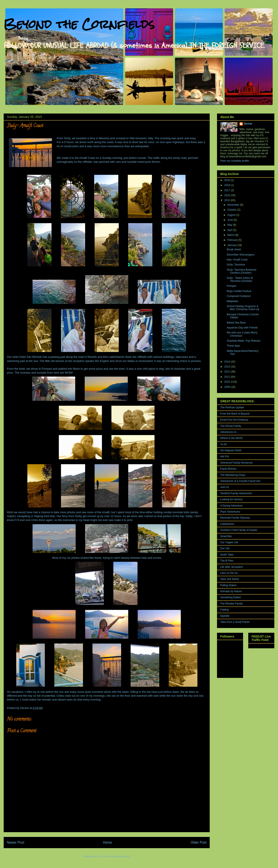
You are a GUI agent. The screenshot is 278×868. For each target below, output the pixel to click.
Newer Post (16, 842)
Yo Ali (223, 444)
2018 (228, 185)
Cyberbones (227, 524)
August (232, 215)
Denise (248, 124)
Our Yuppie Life (229, 542)
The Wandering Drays (233, 475)
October (232, 210)
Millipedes (232, 301)
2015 (228, 200)
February (233, 240)
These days (233, 346)
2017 (228, 190)
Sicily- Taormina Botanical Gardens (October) (241, 271)
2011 (228, 377)
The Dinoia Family (231, 426)
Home (108, 842)
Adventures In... (229, 432)
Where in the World (231, 438)
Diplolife (225, 616)
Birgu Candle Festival (239, 291)
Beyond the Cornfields (79, 24)
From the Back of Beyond (235, 414)
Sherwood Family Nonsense (236, 463)
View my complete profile (235, 161)
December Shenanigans (241, 255)
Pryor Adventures (230, 512)
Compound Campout (239, 296)
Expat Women (228, 469)
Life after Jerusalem (232, 567)
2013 (228, 367)
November (234, 205)
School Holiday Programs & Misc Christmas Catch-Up (243, 308)
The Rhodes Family (231, 604)
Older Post (198, 842)
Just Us (225, 487)
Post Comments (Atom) (115, 856)
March (231, 235)
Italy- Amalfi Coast (237, 260)
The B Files (227, 561)
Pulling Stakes (228, 585)
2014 (228, 362)
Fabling (224, 610)
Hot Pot (225, 456)
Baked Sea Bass (236, 323)
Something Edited (230, 597)
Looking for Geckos (231, 499)
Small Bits (226, 536)
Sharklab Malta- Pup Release (244, 341)
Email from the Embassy (234, 420)
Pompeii (47, 369)
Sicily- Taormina (236, 265)
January (232, 245)
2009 (228, 387)
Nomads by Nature (231, 591)
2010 (228, 382)
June (230, 220)
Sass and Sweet (230, 579)
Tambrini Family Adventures (236, 493)
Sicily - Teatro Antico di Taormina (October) (240, 279)
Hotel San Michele (31, 357)
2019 (228, 180)
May (230, 225)
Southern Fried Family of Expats (239, 530)
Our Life (225, 548)
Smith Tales (227, 555)
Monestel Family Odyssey (235, 518)
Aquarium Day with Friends (242, 328)
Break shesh (234, 249)
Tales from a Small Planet (235, 622)
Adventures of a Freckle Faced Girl (240, 481)
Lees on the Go (229, 573)
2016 (228, 195)
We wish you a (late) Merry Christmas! (242, 334)
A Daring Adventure (231, 506)
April (230, 230)
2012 (228, 372)
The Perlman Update (232, 407)
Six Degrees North (231, 450)
